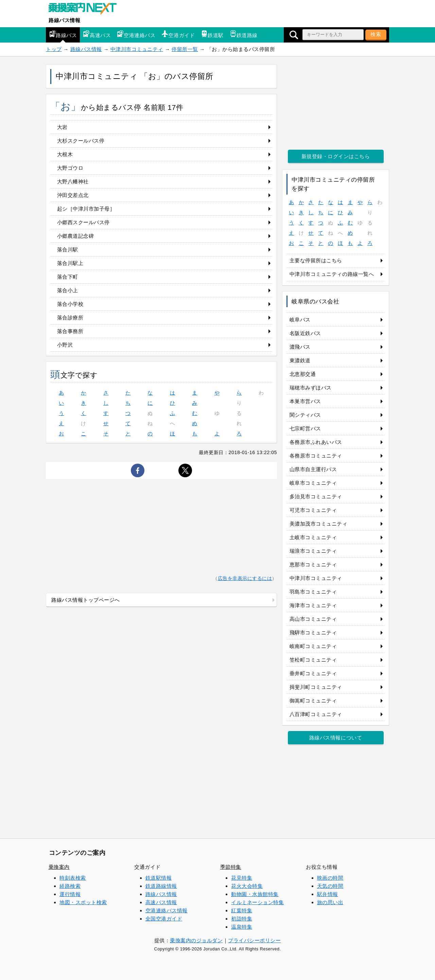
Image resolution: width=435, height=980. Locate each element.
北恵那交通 (303, 374)
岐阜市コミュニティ (313, 483)
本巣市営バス (305, 401)
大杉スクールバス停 (81, 141)
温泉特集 (242, 927)
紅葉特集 (242, 910)
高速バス (97, 34)
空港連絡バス (136, 34)
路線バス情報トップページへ (86, 600)
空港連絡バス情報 (167, 910)
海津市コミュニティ (313, 605)
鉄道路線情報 (161, 886)
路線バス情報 (64, 20)
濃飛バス (300, 347)
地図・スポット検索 (83, 902)
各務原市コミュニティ (316, 456)
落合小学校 (70, 304)
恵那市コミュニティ (313, 564)
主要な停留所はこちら (316, 260)
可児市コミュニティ (313, 510)
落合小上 (68, 290)
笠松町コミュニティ (313, 660)
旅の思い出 (330, 902)
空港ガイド (178, 34)
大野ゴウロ (70, 168)
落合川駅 (68, 250)
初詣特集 (242, 919)
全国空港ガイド (164, 919)
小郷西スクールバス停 (83, 222)
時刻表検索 (73, 878)
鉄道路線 (244, 34)
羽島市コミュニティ (313, 592)
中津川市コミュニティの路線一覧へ (332, 274)
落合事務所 (70, 331)
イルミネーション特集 (257, 902)
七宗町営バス (305, 428)
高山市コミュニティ (313, 619)
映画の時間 (330, 878)
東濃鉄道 (300, 360)
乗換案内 (59, 867)
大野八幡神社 (73, 181)
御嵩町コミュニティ (313, 701)
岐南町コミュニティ (313, 646)
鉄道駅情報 (159, 878)
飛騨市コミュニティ (313, 633)
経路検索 (70, 886)
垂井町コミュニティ (313, 673)
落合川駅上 (70, 263)
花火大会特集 (247, 886)
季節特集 (231, 867)
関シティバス (305, 415)
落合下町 (68, 277)
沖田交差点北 (73, 195)
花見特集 (242, 878)
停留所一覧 (185, 49)
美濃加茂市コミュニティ (319, 524)
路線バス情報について (336, 738)
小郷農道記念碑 (76, 236)
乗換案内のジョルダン (196, 940)
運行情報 (70, 894)
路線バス (63, 34)
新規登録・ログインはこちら (336, 156)
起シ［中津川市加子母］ (86, 209)
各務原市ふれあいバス (316, 442)
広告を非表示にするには (245, 578)
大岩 (62, 127)
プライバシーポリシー (254, 940)
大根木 (65, 154)
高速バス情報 (161, 902)
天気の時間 (330, 886)
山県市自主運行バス (313, 469)
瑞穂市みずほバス (311, 388)
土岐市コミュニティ (313, 537)
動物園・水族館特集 (255, 894)
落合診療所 (70, 318)
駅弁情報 (328, 894)
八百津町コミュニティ (316, 714)
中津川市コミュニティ (137, 49)
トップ (54, 49)
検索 (376, 34)
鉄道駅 (212, 34)
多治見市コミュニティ (316, 496)
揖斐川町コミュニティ (316, 687)
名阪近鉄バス (305, 333)
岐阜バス (300, 320)
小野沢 (65, 345)
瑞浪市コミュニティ (313, 551)
